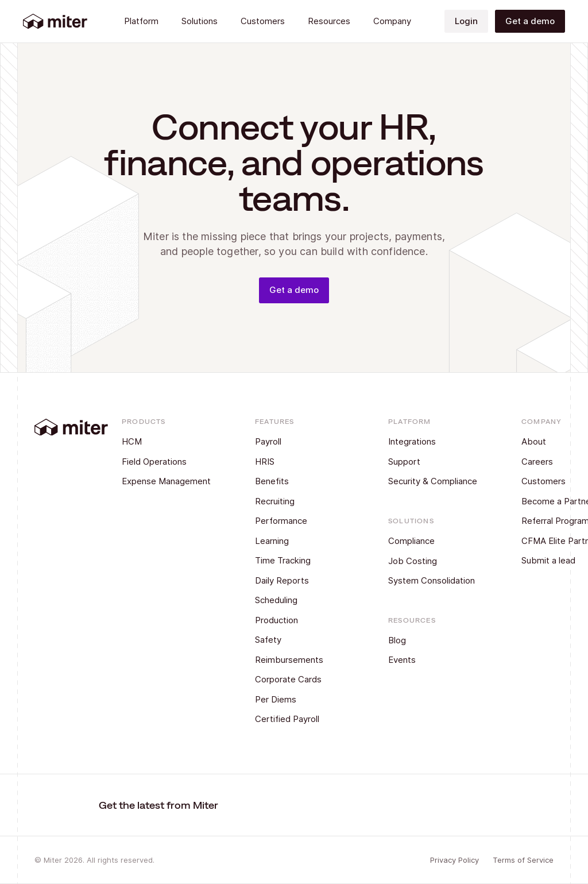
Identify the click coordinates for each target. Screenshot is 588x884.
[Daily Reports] (303, 581)
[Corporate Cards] (303, 680)
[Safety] (303, 640)
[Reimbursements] (303, 660)
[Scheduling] (303, 601)
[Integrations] (436, 442)
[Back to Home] (55, 21)
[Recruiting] (303, 502)
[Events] (415, 660)
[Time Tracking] (303, 561)
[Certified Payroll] (303, 719)
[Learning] (303, 541)
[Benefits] (303, 482)
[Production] (303, 621)
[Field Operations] (169, 462)
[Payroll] (303, 442)
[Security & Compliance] (436, 482)
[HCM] (169, 442)
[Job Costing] (436, 561)
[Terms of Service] (523, 860)
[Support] (436, 462)
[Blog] (415, 641)
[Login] (466, 22)
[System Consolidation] (436, 581)
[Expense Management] (169, 482)
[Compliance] (436, 541)
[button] (141, 22)
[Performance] (303, 521)
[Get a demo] (530, 22)
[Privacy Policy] (454, 860)
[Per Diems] (303, 700)
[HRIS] (303, 462)
